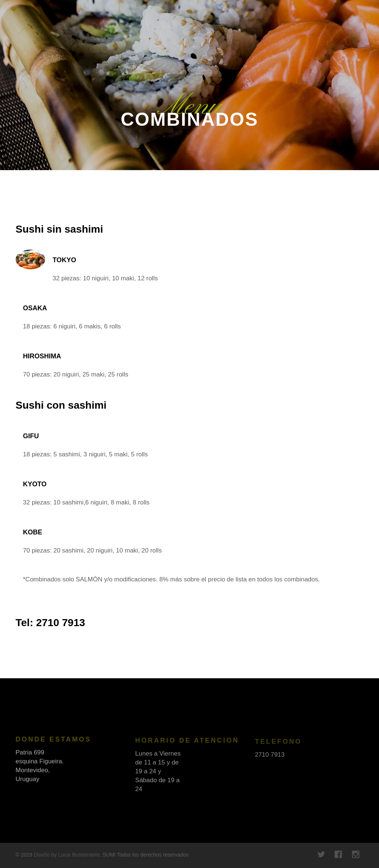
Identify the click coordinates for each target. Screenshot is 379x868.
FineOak (32, 22)
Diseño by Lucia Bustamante (67, 855)
